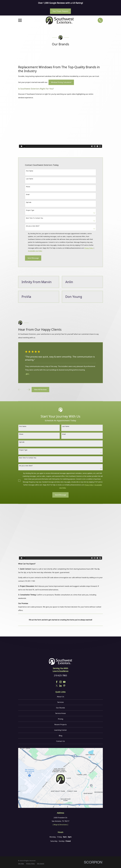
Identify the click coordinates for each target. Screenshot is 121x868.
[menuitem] (21, 864)
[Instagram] (61, 682)
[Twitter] (57, 686)
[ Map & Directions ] (60, 825)
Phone (28, 187)
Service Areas (61, 713)
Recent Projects (61, 724)
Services (61, 702)
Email (28, 194)
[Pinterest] (64, 686)
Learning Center (61, 730)
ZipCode (29, 202)
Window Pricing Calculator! (61, 82)
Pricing (61, 719)
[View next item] (28, 390)
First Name (30, 171)
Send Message (33, 258)
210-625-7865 (60, 675)
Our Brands (60, 708)
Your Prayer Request (61, 11)
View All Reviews (40, 389)
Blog (61, 736)
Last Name (30, 179)
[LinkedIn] (61, 686)
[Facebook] (57, 682)
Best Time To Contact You (34, 218)
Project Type (30, 210)
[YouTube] (64, 682)
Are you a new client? (33, 226)
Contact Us (60, 741)
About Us (61, 697)
